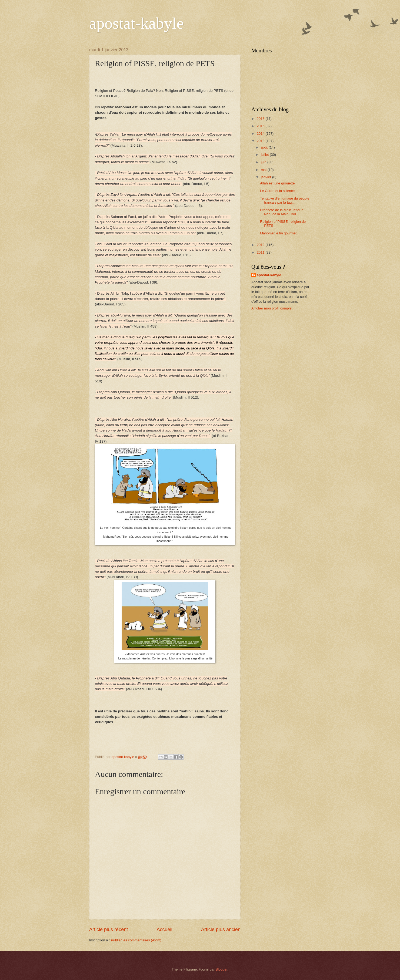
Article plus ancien (221, 930)
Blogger (222, 969)
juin (264, 162)
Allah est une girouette (277, 183)
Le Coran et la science (277, 191)
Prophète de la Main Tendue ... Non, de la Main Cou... (284, 212)
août (265, 147)
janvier (266, 177)
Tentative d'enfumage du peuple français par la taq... (285, 200)
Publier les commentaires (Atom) (136, 940)
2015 (261, 126)
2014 (261, 134)
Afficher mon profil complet (272, 308)
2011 (261, 252)
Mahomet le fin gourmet (278, 233)
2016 (261, 119)
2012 (261, 245)
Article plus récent (109, 930)
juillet (265, 155)
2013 (261, 141)
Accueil (164, 930)
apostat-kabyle (136, 23)
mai (264, 170)
